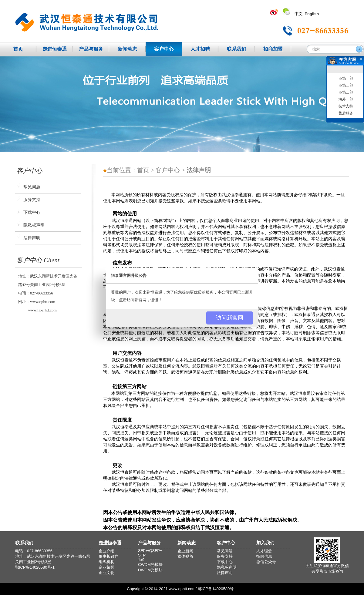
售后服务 (346, 113)
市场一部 (346, 78)
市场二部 (346, 85)
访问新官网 (230, 318)
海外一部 (346, 99)
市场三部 (346, 92)
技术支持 (346, 106)
